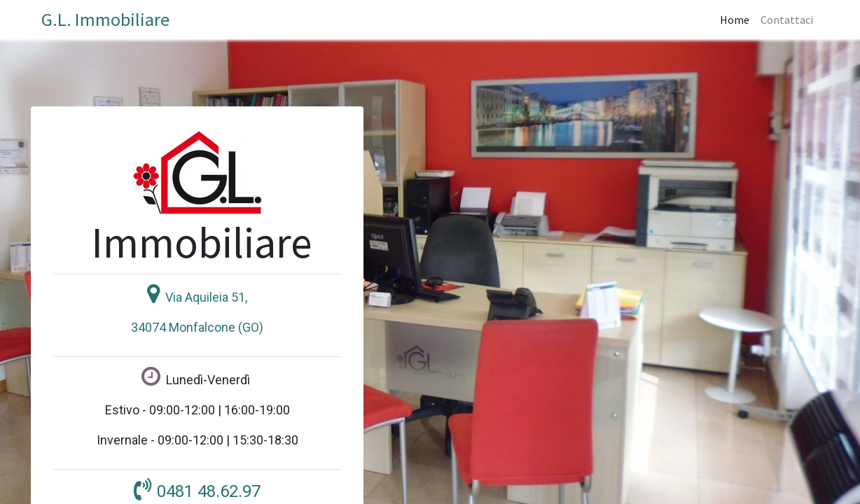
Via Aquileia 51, (206, 297)
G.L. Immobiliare (105, 19)
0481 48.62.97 (209, 491)
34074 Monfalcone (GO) (197, 327)
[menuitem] (735, 20)
